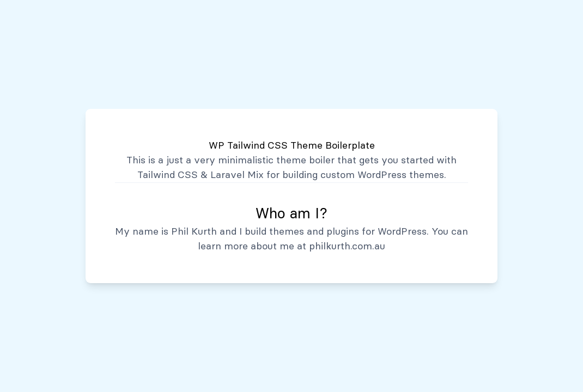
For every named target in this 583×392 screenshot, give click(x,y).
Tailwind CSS (168, 175)
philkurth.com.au (347, 246)
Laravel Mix (237, 175)
